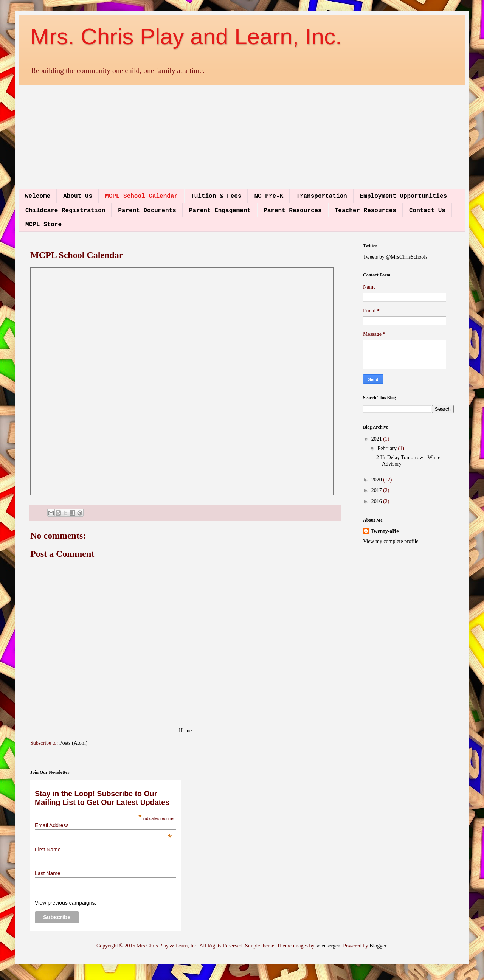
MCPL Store (43, 225)
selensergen (328, 946)
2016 (377, 501)
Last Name (48, 873)
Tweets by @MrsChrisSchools (395, 257)
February (388, 448)
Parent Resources (293, 211)
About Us (78, 196)
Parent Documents (147, 211)
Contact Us (427, 211)
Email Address (103, 825)
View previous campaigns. (65, 903)
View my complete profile (391, 541)
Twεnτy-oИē (385, 531)
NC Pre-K (269, 196)
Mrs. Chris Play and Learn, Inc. (186, 36)
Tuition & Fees (216, 196)
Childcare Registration (65, 211)
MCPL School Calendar (141, 196)
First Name (48, 850)
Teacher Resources (365, 211)
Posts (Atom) (73, 743)
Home (185, 731)
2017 (377, 490)
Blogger (378, 946)
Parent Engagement (220, 211)
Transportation (321, 196)
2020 (377, 480)
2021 (377, 439)
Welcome (38, 196)
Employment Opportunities (403, 196)
